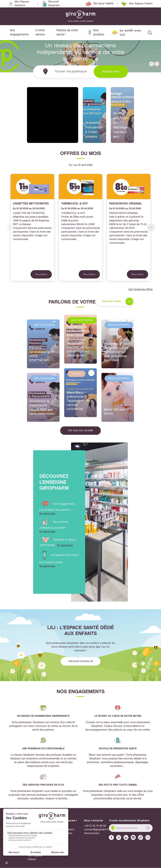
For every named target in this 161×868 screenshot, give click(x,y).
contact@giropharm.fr (97, 830)
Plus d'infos (41, 274)
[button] (152, 64)
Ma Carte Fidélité (103, 4)
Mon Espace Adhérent (22, 4)
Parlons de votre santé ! (67, 32)
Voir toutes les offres (141, 289)
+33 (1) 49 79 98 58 (95, 826)
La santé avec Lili (131, 32)
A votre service (40, 32)
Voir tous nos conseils (80, 431)
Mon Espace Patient (141, 4)
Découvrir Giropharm (54, 4)
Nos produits (99, 32)
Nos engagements (19, 32)
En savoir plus (47, 514)
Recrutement (92, 833)
